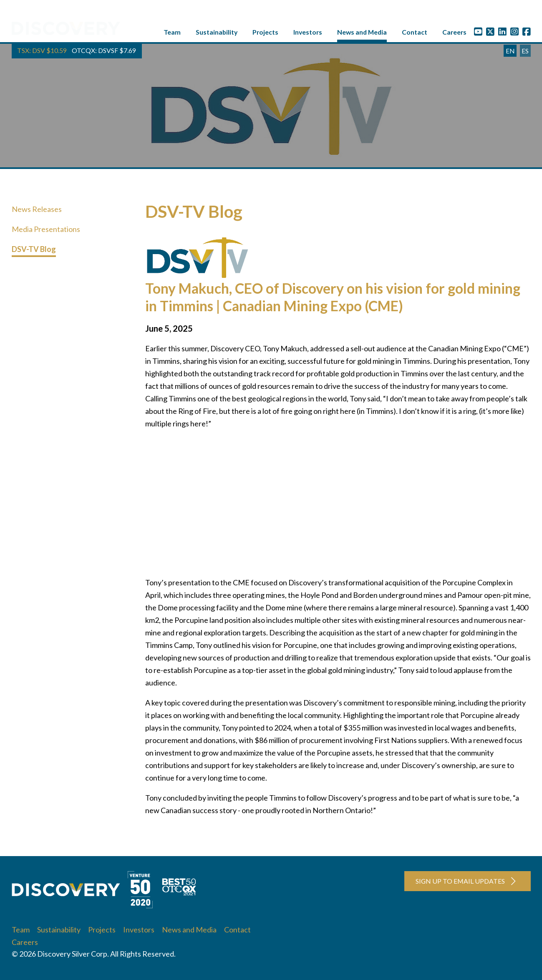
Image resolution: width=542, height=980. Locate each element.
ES (525, 53)
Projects (265, 34)
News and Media (362, 34)
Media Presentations (46, 231)
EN (510, 53)
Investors (308, 34)
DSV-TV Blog (34, 251)
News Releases (37, 211)
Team (172, 34)
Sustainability (217, 34)
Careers (454, 34)
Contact (415, 34)
